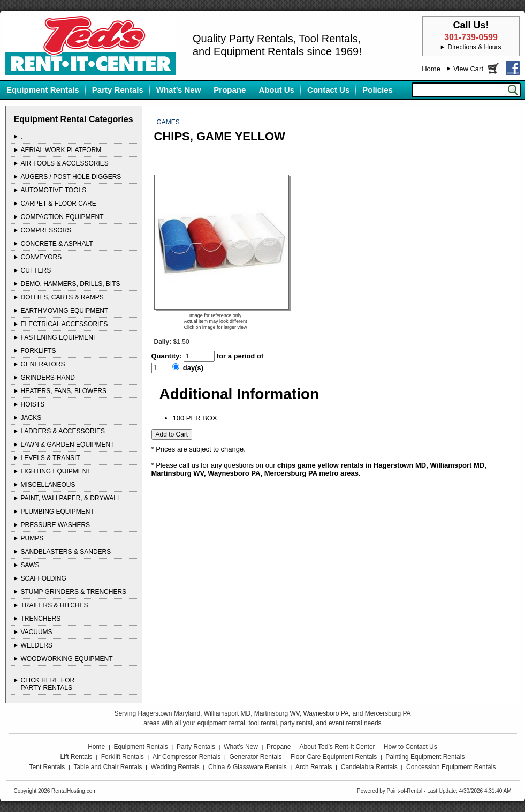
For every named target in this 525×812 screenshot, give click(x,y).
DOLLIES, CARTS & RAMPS (62, 297)
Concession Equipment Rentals (451, 767)
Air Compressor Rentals (187, 757)
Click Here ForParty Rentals (48, 684)
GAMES (168, 122)
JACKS (31, 418)
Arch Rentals (314, 767)
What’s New (179, 90)
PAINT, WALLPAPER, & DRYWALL (71, 498)
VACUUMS (37, 632)
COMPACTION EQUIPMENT (62, 217)
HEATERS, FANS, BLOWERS (64, 391)
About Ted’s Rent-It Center (337, 747)
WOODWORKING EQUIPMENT (67, 659)
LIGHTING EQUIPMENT (56, 471)
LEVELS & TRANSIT (51, 458)
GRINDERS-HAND (48, 378)
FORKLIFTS (39, 351)
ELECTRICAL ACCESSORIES (64, 324)
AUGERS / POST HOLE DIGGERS (71, 177)
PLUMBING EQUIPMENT (58, 512)
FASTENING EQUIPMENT (59, 337)
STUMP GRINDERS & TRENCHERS (74, 592)
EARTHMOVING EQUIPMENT (65, 311)
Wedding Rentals (175, 767)
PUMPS (32, 538)
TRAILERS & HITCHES (55, 605)
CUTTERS (36, 270)
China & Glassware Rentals (248, 767)
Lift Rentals (77, 757)
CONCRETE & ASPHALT (57, 244)
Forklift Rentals (123, 757)
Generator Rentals (256, 757)
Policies (378, 90)
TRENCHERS (41, 619)
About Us (276, 90)
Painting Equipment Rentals (425, 757)
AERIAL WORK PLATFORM (61, 150)
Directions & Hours (474, 47)
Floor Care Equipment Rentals (334, 757)
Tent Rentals (47, 767)
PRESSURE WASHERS (56, 525)
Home (431, 69)
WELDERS (37, 645)
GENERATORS (43, 364)
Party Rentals (118, 90)
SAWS (30, 565)
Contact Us (328, 90)
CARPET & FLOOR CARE (59, 204)
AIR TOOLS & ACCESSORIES (65, 163)
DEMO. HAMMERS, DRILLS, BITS (71, 284)
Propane (230, 90)
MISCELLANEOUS (48, 485)
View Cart (468, 69)
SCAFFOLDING (44, 578)
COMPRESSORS (46, 230)
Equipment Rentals (43, 90)
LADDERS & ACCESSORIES (63, 431)
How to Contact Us (410, 747)
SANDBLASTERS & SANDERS (66, 552)
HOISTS (33, 404)
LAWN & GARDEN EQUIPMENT (68, 445)
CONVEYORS (41, 257)
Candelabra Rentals (369, 767)
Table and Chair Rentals (108, 767)
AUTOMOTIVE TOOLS (54, 190)
